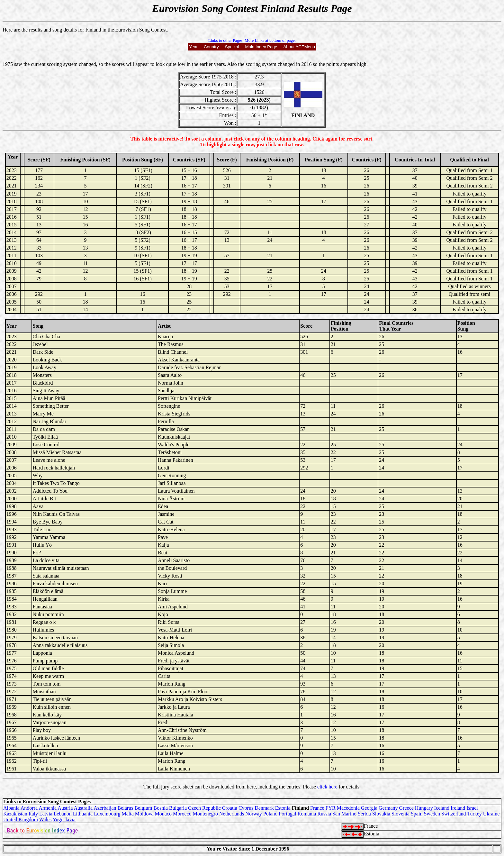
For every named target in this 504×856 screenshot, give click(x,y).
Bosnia (161, 808)
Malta (128, 814)
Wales (45, 820)
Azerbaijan (105, 808)
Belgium (143, 808)
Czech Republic (204, 808)
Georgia (369, 808)
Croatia (230, 808)
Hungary (424, 808)
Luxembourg (107, 814)
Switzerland (454, 814)
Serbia (364, 814)
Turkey (474, 814)
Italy (33, 814)
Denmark (264, 808)
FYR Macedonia (343, 808)
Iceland (442, 808)
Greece (406, 808)
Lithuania (83, 814)
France (317, 808)
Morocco (182, 814)
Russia (324, 814)
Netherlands (232, 814)
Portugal (287, 814)
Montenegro (205, 814)
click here (327, 787)
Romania (307, 814)
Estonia (283, 808)
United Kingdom (21, 820)
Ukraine (491, 814)
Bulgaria (178, 808)
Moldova (144, 814)
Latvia (46, 814)
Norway (254, 814)
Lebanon (63, 814)
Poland (270, 814)
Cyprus (246, 808)
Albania (11, 808)
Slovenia (401, 814)
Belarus (126, 808)
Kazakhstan (15, 814)
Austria (65, 808)
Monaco (163, 814)
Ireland (458, 808)
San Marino (344, 814)
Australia (83, 808)
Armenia (48, 808)
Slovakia (381, 814)
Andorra (29, 808)
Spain (417, 814)
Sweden (432, 814)
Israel (472, 808)
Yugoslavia (64, 820)
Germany (388, 808)
